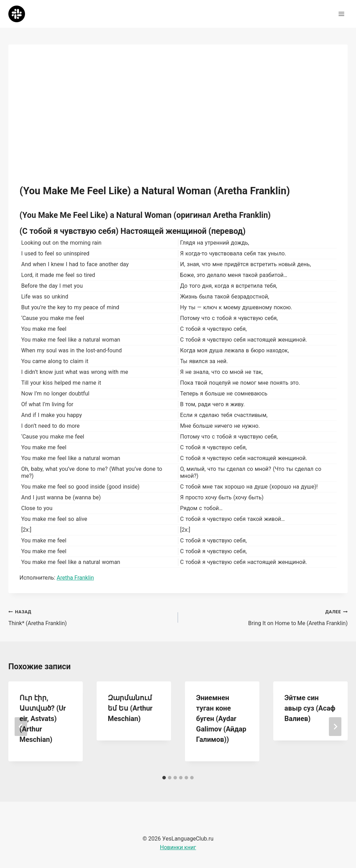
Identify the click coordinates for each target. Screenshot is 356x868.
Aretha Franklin (75, 578)
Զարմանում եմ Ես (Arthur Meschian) (130, 708)
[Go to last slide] (21, 727)
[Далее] (335, 727)
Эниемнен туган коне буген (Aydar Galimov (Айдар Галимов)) (221, 719)
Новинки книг (178, 847)
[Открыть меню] (341, 14)
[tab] (164, 778)
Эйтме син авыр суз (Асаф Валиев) (310, 708)
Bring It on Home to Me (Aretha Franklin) (266, 617)
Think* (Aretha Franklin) (90, 617)
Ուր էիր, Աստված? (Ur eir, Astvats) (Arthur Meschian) (43, 719)
